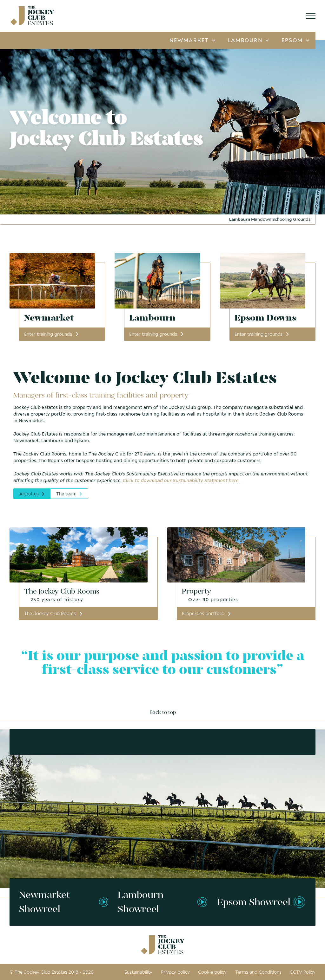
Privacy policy (175, 972)
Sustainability (138, 972)
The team (69, 494)
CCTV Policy (303, 972)
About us (32, 494)
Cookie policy (212, 972)
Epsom (295, 40)
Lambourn (248, 40)
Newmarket (192, 40)
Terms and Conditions (258, 972)
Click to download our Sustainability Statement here (180, 480)
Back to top (163, 712)
